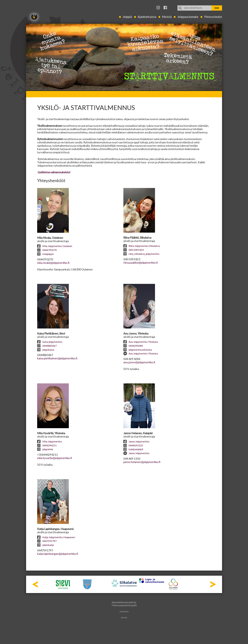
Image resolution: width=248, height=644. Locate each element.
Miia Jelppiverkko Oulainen (55, 246)
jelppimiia (45, 449)
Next (213, 584)
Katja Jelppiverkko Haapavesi (56, 537)
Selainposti (124, 611)
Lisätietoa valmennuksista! (54, 172)
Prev (35, 584)
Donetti (124, 617)
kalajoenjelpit (133, 449)
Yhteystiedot (213, 17)
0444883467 (47, 346)
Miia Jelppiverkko (50, 441)
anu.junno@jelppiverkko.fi (139, 362)
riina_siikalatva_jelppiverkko (141, 254)
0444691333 (133, 445)
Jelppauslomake (188, 17)
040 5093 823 (134, 250)
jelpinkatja (45, 545)
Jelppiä (127, 17)
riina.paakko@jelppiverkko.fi (141, 263)
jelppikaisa (46, 350)
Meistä (167, 17)
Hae (217, 8)
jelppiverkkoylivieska (138, 350)
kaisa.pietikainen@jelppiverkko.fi (57, 358)
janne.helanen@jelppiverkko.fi (142, 462)
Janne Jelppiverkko (136, 441)
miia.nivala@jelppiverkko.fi (53, 263)
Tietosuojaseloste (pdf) (124, 605)
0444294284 (133, 346)
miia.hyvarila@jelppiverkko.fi (55, 458)
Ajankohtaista (147, 17)
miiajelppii (45, 254)
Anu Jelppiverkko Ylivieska (141, 342)
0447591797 (47, 541)
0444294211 (47, 445)
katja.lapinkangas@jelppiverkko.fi (58, 554)
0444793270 (47, 250)
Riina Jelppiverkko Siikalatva (142, 246)
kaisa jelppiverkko (50, 342)
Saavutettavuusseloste (124, 602)
